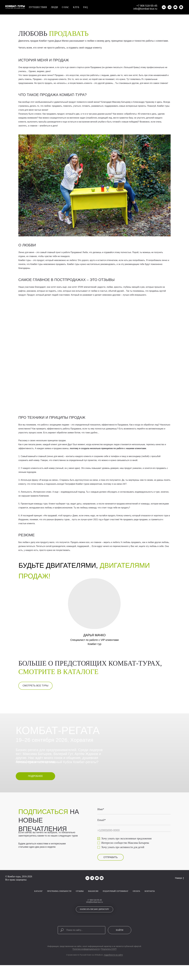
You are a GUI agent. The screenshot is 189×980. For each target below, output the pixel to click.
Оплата (136, 900)
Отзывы (80, 900)
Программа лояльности (59, 900)
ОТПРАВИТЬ (111, 866)
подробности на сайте (113, 963)
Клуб (76, 7)
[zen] (181, 7)
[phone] (134, 839)
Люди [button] (54, 7)
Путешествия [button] (38, 7)
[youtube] (175, 7)
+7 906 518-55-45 (147, 6)
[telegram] (170, 7)
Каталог (38, 900)
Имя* (101, 818)
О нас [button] (66, 7)
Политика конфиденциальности (86, 958)
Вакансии (93, 900)
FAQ (85, 7)
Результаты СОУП (109, 958)
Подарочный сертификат (115, 900)
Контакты (150, 900)
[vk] (164, 7)
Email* (102, 829)
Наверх (179, 887)
